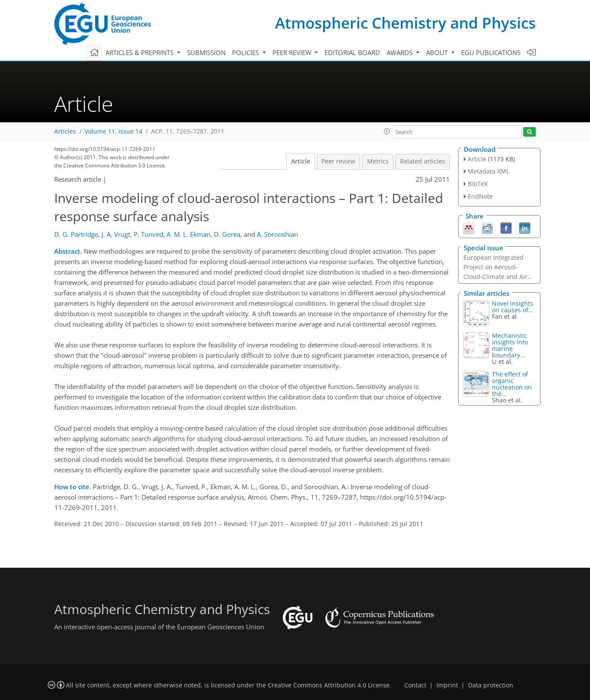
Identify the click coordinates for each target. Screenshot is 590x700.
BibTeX (478, 184)
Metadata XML (488, 171)
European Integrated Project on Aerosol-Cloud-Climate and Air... (498, 267)
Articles (65, 131)
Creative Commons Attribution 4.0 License (329, 685)
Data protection (491, 685)
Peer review (338, 161)
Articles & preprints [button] (140, 52)
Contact (415, 685)
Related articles (423, 161)
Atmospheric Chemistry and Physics (405, 23)
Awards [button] (400, 52)
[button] (387, 131)
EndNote (480, 196)
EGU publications (491, 52)
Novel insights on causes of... (513, 307)
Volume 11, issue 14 (113, 131)
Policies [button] (246, 52)
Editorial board (352, 52)
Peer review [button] (293, 52)
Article (301, 161)
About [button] (438, 52)
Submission (206, 52)
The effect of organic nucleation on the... (512, 384)
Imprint (447, 685)
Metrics (378, 161)
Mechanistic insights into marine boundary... (510, 345)
